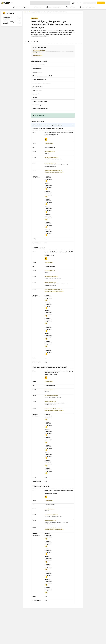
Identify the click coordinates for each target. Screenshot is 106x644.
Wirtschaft (36, 7)
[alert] (53, 115)
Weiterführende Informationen (40, 109)
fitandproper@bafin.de (50, 163)
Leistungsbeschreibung (39, 50)
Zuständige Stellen (38, 55)
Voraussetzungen (37, 72)
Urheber (35, 98)
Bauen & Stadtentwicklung (52, 7)
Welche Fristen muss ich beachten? (42, 83)
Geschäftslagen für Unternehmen (8, 18)
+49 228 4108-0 (49, 143)
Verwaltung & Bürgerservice (19, 7)
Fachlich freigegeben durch (40, 101)
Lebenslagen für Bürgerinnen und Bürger (10, 23)
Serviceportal (101, 3)
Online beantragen (37, 53)
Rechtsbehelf (36, 94)
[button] (53, 115)
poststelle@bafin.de (50, 152)
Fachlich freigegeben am (39, 105)
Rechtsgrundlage (37, 90)
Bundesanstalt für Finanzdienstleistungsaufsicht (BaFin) (47, 125)
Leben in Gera (70, 7)
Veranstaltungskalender (89, 3)
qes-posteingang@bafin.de (52, 157)
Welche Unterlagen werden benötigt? (42, 76)
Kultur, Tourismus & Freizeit (87, 7)
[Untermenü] (20, 18)
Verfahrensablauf (37, 68)
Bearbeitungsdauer (37, 87)
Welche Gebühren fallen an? (40, 79)
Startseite (26, 12)
